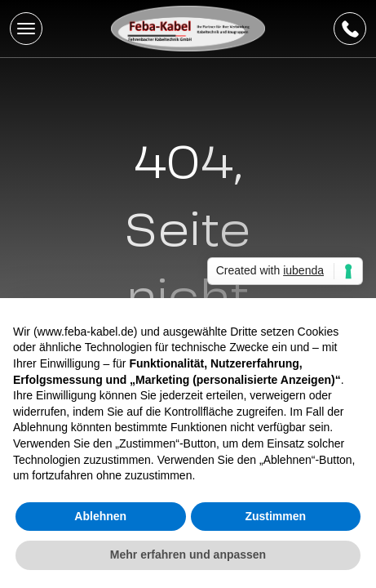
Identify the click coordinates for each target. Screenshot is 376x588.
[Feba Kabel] (188, 29)
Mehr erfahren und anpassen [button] (188, 555)
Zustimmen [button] (275, 516)
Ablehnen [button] (100, 516)
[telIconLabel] (350, 29)
